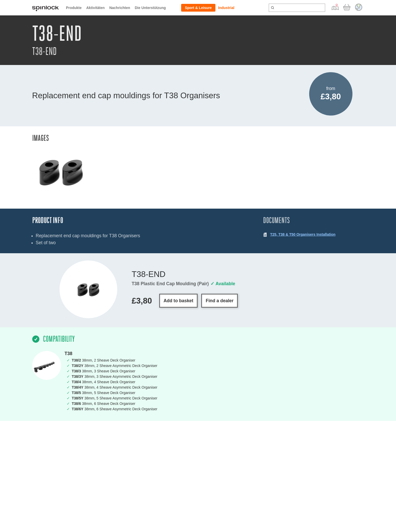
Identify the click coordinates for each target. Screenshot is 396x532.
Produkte (74, 8)
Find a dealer (220, 301)
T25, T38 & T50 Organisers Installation (303, 234)
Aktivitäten (96, 8)
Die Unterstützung (150, 8)
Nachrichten (120, 8)
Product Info (48, 220)
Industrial (226, 8)
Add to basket (179, 301)
